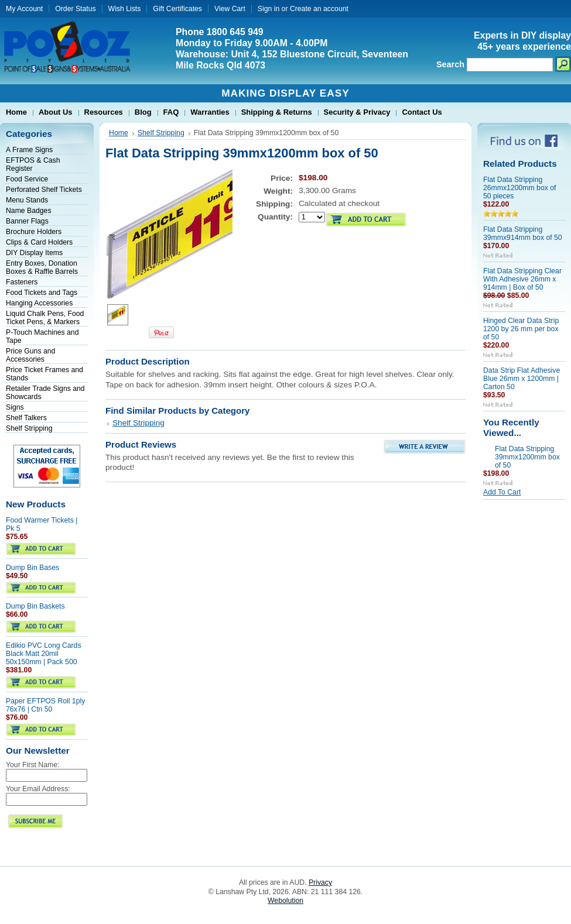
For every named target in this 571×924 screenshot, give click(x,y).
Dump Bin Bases (33, 568)
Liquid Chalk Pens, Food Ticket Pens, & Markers (45, 318)
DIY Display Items (34, 253)
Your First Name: (33, 765)
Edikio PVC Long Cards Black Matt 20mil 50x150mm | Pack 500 (44, 654)
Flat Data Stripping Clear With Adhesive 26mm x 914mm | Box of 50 (522, 279)
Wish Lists (125, 9)
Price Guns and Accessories (30, 355)
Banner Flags (27, 221)
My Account (24, 9)
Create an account (319, 9)
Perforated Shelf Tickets (44, 190)
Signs (15, 407)
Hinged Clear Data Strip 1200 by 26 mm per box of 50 (521, 329)
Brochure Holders (34, 232)
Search (450, 64)
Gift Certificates (177, 9)
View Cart (230, 9)
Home (119, 133)
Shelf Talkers (26, 418)
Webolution (285, 901)
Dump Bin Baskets (35, 606)
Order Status (75, 9)
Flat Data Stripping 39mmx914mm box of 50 (523, 233)
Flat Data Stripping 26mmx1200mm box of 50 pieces (519, 188)
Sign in (269, 9)
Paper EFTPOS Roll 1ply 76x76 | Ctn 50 (45, 705)
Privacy (320, 882)
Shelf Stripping (29, 428)
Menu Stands (27, 200)
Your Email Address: (38, 789)
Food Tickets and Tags (42, 293)
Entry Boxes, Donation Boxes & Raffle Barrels (42, 267)
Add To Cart (502, 492)
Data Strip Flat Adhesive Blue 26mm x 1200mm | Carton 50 (522, 379)
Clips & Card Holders (39, 242)
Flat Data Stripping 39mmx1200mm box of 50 (527, 457)
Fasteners (22, 282)
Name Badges (29, 211)
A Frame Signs (29, 150)
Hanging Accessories (39, 303)
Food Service (27, 179)
